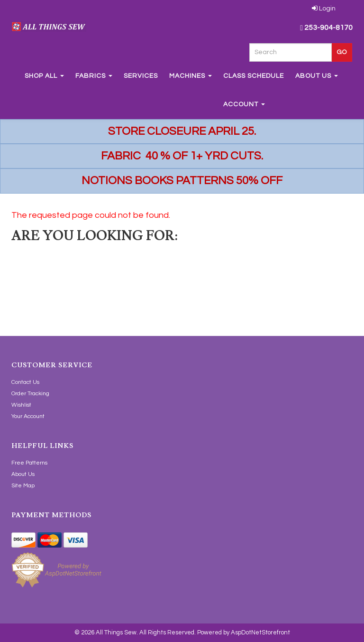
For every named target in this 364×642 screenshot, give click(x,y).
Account (244, 104)
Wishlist (21, 405)
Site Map (23, 486)
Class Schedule (254, 76)
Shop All (44, 76)
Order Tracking (30, 394)
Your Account (28, 416)
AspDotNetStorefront (260, 633)
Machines (191, 76)
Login (324, 9)
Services (141, 76)
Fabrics (94, 76)
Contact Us (25, 382)
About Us (317, 76)
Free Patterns (29, 463)
